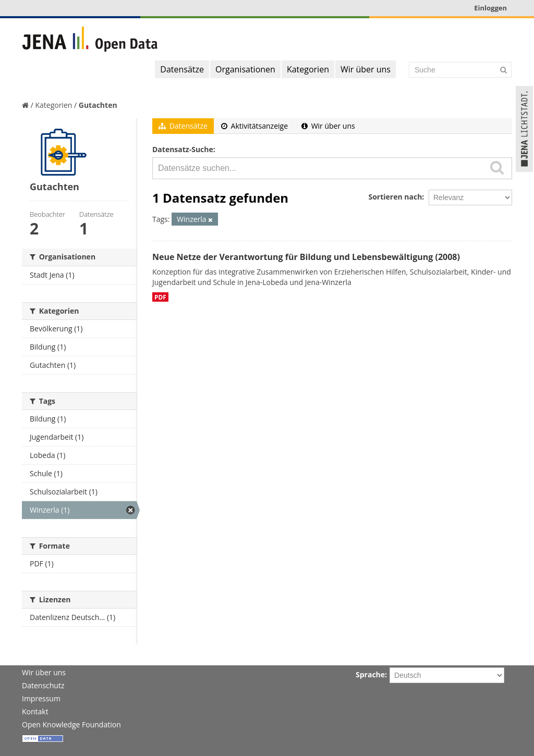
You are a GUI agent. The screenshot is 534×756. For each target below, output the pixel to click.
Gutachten (98, 105)
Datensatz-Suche (183, 149)
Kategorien (308, 69)
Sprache (370, 674)
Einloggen (490, 8)
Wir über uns (366, 69)
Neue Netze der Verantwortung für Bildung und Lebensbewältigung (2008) (306, 257)
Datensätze (182, 69)
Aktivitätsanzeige (254, 126)
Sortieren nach (395, 197)
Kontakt (35, 711)
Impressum (41, 698)
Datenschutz (43, 685)
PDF (160, 297)
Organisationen (245, 69)
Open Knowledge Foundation (71, 724)
